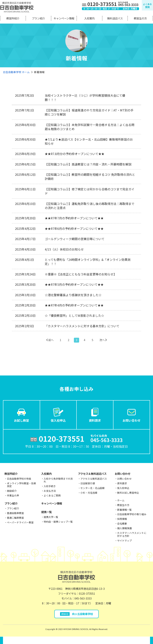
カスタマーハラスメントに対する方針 (132, 534)
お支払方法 (50, 491)
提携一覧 (46, 512)
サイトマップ (124, 540)
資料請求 (95, 415)
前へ (51, 340)
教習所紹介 (13, 18)
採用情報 (122, 519)
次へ (102, 340)
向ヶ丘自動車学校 (77, 614)
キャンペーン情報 (64, 18)
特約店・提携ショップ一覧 (58, 522)
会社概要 (122, 523)
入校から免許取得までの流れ (58, 480)
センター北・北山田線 (93, 488)
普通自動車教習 (15, 513)
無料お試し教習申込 (128, 493)
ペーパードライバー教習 (20, 522)
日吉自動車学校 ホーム (16, 72)
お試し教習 (21, 415)
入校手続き (50, 486)
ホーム (121, 500)
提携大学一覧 (51, 517)
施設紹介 (12, 491)
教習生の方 (140, 18)
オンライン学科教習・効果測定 (21, 485)
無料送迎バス (115, 18)
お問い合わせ (132, 415)
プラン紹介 (38, 18)
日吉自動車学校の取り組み (132, 514)
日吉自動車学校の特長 (19, 479)
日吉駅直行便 (88, 483)
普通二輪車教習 (15, 518)
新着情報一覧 (124, 510)
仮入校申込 (58, 415)
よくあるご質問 (52, 495)
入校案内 (89, 18)
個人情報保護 (124, 528)
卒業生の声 (13, 495)
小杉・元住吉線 (89, 493)
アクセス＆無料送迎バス (92, 474)
